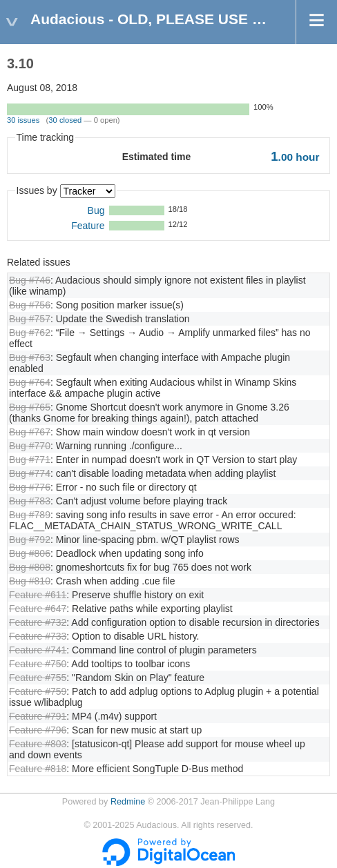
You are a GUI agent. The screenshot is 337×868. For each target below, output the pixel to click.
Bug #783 (30, 501)
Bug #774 (30, 473)
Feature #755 (38, 678)
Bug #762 (30, 333)
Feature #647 (38, 609)
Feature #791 (38, 716)
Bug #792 (30, 540)
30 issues (23, 120)
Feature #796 (38, 730)
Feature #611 (38, 595)
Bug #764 (30, 382)
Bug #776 (30, 487)
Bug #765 (30, 407)
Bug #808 (30, 567)
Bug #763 (30, 357)
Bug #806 (30, 553)
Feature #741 (38, 650)
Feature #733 (38, 636)
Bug (96, 210)
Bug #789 (30, 515)
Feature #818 (38, 769)
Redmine (128, 802)
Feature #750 (38, 664)
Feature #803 (38, 744)
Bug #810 (30, 581)
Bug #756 (30, 305)
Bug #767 (30, 432)
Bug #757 (30, 319)
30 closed (65, 120)
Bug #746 (30, 280)
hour (295, 157)
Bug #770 (30, 446)
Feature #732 (38, 622)
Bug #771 (30, 460)
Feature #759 (38, 691)
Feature (88, 226)
